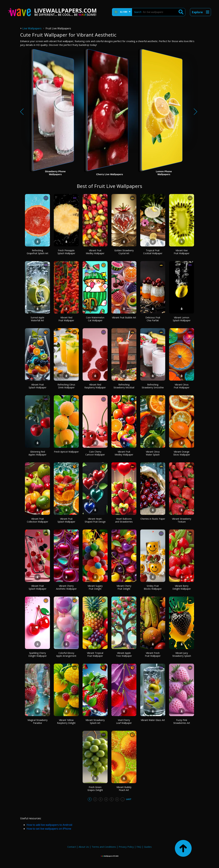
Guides (148, 847)
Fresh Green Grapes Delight (95, 789)
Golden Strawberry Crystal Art (124, 252)
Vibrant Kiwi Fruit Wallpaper (182, 252)
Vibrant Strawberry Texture (182, 520)
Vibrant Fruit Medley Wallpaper (95, 252)
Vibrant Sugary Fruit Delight (95, 587)
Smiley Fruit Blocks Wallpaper (153, 587)
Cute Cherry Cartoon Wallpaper (95, 453)
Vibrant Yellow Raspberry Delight (66, 721)
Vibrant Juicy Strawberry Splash (182, 654)
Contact (72, 847)
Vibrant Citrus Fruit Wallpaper (182, 386)
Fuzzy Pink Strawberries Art (182, 721)
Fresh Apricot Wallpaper (66, 452)
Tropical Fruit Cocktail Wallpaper (153, 252)
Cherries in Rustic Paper (153, 519)
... (122, 799)
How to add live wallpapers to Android (49, 825)
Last (129, 799)
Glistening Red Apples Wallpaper (37, 453)
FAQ (139, 847)
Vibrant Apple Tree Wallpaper (124, 654)
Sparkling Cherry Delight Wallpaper (38, 654)
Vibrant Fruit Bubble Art (124, 317)
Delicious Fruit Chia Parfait (153, 319)
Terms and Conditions (104, 847)
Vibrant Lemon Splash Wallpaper (182, 319)
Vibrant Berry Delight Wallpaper (182, 587)
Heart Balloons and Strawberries (124, 520)
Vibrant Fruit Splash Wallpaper (38, 386)
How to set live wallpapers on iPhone (49, 829)
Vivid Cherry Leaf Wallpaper (124, 721)
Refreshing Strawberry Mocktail (124, 386)
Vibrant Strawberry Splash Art (95, 721)
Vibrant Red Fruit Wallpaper (66, 319)
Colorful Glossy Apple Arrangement (66, 654)
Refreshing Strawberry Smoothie (153, 386)
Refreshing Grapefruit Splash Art (38, 252)
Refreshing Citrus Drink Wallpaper (66, 386)
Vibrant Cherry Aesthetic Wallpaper (66, 587)
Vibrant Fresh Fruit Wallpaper (153, 654)
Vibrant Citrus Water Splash (153, 453)
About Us (84, 847)
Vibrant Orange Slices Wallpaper (182, 453)
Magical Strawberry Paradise (38, 721)
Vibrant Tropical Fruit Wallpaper (95, 654)
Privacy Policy (126, 847)
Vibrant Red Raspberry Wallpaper (95, 386)
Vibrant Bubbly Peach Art (124, 789)
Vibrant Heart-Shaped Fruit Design (95, 520)
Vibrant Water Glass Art (153, 720)
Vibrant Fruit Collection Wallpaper (38, 520)
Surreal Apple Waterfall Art (37, 319)
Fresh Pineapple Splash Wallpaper (66, 252)
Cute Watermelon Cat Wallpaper (95, 319)
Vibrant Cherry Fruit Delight (124, 587)
